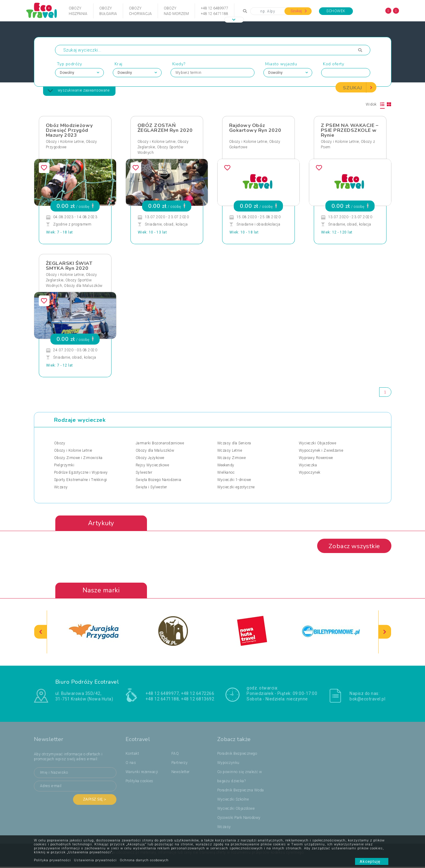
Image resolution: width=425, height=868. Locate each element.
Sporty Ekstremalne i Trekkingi (81, 480)
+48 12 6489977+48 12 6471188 (214, 11)
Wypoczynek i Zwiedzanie (321, 451)
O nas (131, 764)
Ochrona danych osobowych (144, 860)
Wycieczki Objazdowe (318, 443)
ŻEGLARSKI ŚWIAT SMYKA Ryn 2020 (69, 266)
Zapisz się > (95, 801)
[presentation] (41, 633)
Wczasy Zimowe (232, 458)
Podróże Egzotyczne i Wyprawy (81, 473)
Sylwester (144, 473)
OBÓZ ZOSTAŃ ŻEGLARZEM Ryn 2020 (165, 128)
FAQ (175, 755)
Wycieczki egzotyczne (236, 487)
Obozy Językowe (150, 458)
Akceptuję (372, 861)
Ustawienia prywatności (95, 860)
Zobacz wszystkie (352, 547)
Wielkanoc (226, 473)
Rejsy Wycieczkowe (152, 465)
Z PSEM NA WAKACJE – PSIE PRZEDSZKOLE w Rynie (350, 131)
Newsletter (181, 773)
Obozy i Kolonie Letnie (65, 142)
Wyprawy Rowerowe (316, 458)
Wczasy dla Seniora (234, 443)
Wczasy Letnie (230, 451)
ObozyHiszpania (78, 11)
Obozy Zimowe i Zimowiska (78, 458)
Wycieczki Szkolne (233, 801)
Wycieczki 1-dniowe (234, 480)
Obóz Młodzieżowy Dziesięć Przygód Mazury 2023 (69, 131)
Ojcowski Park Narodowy (239, 819)
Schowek (336, 11)
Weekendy (226, 465)
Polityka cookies (139, 782)
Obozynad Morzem (176, 11)
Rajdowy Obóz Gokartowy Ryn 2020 (255, 128)
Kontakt (132, 755)
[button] (234, 20)
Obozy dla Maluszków (83, 286)
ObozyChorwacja (140, 11)
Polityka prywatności (52, 860)
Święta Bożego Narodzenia (159, 480)
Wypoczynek (310, 473)
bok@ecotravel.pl (367, 700)
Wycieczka (308, 465)
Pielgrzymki (64, 465)
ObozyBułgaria (108, 11)
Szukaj (299, 11)
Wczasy (61, 487)
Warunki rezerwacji (142, 773)
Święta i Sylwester (151, 487)
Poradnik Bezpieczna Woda (241, 791)
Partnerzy (180, 764)
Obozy (60, 443)
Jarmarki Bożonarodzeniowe (160, 443)
